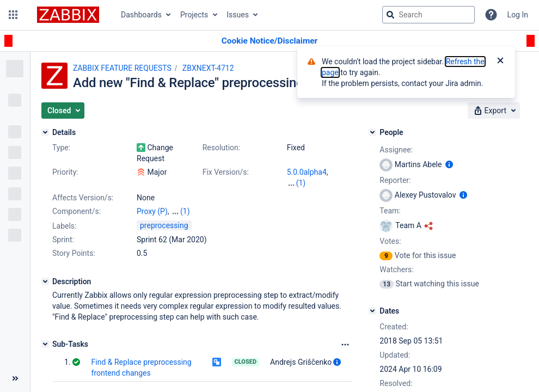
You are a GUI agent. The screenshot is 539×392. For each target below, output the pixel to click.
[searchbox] (428, 15)
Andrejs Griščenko (301, 362)
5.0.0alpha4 (307, 172)
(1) (301, 183)
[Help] (491, 15)
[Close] (500, 62)
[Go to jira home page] (68, 15)
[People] (372, 132)
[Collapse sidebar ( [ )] (15, 378)
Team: (390, 211)
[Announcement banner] (269, 41)
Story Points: (74, 253)
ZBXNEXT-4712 (208, 68)
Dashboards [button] (141, 15)
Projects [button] (194, 15)
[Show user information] (337, 362)
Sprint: (63, 240)
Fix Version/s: (226, 172)
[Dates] (372, 311)
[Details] (45, 132)
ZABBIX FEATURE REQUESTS (122, 68)
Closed (246, 362)
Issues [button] (238, 15)
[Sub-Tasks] (45, 344)
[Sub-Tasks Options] (345, 345)
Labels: (64, 226)
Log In (518, 15)
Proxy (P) (152, 211)
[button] (13, 15)
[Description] (45, 281)
